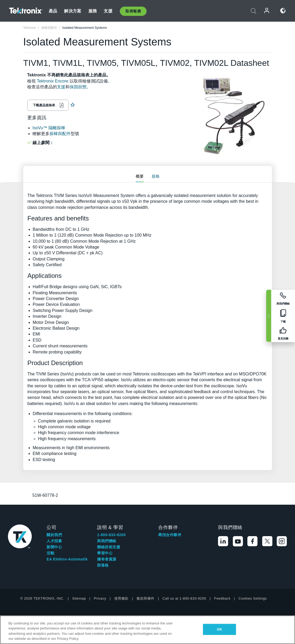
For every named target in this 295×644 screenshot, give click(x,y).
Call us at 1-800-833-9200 (184, 598)
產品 (53, 11)
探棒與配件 (60, 134)
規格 (156, 176)
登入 (267, 11)
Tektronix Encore (53, 81)
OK (220, 629)
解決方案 (73, 11)
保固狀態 (78, 87)
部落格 (103, 565)
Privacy (100, 598)
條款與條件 (146, 598)
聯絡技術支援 (109, 547)
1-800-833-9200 (111, 535)
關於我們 (54, 535)
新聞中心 (54, 547)
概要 (140, 176)
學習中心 (105, 553)
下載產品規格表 (44, 105)
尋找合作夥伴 (170, 535)
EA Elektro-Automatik (67, 559)
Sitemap (79, 598)
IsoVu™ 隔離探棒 (49, 128)
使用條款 (121, 598)
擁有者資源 (107, 559)
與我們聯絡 (107, 541)
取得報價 (133, 11)
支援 (108, 11)
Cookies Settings (253, 598)
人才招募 (54, 541)
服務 (93, 11)
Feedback (222, 598)
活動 (50, 553)
